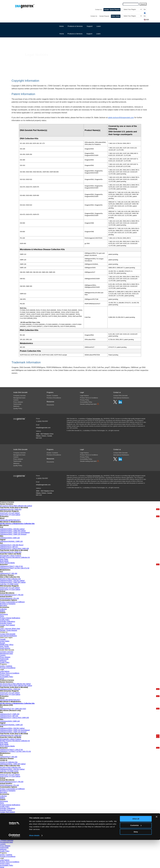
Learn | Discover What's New (10, 629)
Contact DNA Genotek (120, 396)
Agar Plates (4, 559)
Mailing (2, 611)
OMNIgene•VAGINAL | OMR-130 (11, 541)
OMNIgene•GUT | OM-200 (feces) (12, 545)
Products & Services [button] (75, 26)
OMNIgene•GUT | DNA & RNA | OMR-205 (14, 548)
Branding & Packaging (8, 604)
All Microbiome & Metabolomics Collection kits (17, 524)
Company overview (19, 396)
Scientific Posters (6, 623)
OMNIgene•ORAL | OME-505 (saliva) (13, 531)
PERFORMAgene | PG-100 (9, 598)
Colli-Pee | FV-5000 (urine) (9, 584)
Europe (2, 643)
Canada (3, 639)
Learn (99, 26)
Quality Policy (18, 408)
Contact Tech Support (7, 625)
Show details (34, 864)
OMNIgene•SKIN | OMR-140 (10, 538)
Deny (136, 860)
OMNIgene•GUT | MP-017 (9, 547)
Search (143, 4)
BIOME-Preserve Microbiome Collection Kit (15, 557)
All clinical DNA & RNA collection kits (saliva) (15, 684)
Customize (136, 853)
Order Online (116, 16)
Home (61, 26)
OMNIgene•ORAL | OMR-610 (10, 689)
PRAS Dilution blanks (7, 563)
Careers (16, 400)
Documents (50, 405)
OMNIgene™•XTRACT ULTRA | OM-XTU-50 (15, 751)
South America (5, 648)
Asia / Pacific (4, 646)
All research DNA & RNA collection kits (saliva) (16, 506)
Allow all (136, 847)
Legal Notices (84, 396)
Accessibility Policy (86, 402)
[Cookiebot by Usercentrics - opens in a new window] (14, 864)
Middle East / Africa (7, 645)
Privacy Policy (84, 400)
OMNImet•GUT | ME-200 (9, 573)
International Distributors (121, 398)
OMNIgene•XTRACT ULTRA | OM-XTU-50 (15, 568)
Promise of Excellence (54, 398)
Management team (19, 398)
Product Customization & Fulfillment (12, 602)
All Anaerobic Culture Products (11, 556)
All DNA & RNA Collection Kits (10, 579)
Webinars (16, 406)
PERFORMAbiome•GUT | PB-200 (12, 595)
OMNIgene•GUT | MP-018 (9, 716)
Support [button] (90, 26)
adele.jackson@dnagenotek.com (121, 118)
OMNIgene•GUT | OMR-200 (10, 714)
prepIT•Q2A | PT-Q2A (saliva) (10, 515)
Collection (3, 609)
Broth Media (4, 561)
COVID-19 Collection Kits (9, 762)
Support (89, 34)
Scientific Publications (7, 621)
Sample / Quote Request (112, 10)
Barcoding (3, 605)
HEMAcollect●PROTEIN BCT (10, 520)
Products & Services (75, 34)
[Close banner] (157, 845)
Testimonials (17, 404)
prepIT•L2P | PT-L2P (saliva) (10, 513)
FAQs (2, 616)
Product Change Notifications (10, 618)
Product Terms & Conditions (89, 398)
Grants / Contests (52, 396)
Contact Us (98, 10)
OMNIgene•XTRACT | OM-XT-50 (11, 566)
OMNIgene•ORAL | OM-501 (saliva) (12, 529)
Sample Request (104, 16)
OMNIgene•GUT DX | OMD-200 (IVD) (13, 709)
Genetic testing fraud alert (90, 404)
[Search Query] (131, 4)
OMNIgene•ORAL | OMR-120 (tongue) (13, 534)
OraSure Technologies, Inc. (95, 419)
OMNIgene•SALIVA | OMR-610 (11, 509)
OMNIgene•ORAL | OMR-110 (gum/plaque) (15, 532)
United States (5, 641)
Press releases (18, 402)
